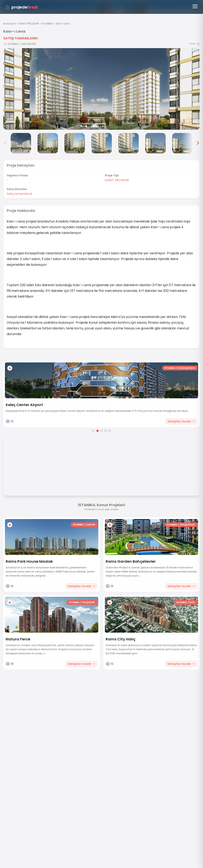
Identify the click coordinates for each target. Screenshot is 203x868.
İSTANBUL (47, 24)
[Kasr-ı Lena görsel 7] (155, 143)
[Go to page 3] (102, 431)
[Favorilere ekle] (10, 368)
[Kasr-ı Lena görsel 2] (21, 143)
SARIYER (91, 525)
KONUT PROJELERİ (29, 24)
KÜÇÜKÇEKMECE (186, 368)
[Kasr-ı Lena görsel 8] (182, 143)
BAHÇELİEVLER (187, 525)
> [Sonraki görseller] (198, 143)
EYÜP (192, 602)
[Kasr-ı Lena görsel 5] (102, 143)
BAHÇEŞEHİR (89, 602)
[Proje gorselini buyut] (101, 89)
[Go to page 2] (98, 431)
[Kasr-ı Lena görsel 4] (75, 143)
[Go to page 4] (106, 431)
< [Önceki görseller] (5, 143)
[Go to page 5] (110, 431)
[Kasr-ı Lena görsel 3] (48, 143)
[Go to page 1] (93, 431)
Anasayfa (9, 24)
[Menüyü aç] (195, 6)
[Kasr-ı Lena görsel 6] (129, 143)
